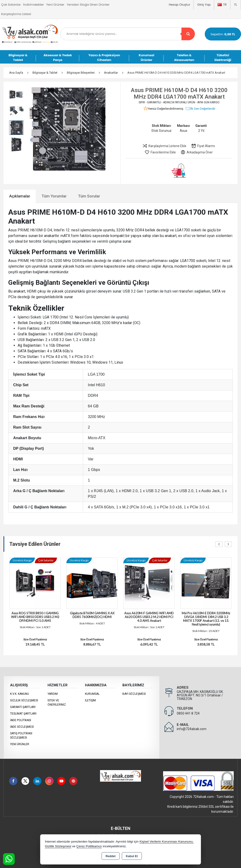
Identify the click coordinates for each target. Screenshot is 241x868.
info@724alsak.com (192, 729)
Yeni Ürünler (20, 744)
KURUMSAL (92, 694)
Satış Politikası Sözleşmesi (21, 735)
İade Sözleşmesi (22, 727)
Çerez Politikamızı (89, 846)
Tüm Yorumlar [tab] (54, 196)
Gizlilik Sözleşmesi (24, 700)
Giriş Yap (204, 5)
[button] (102, 149)
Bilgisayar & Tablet (18, 58)
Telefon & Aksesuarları (184, 58)
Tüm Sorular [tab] (89, 196)
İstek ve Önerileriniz (57, 703)
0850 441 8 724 (188, 713)
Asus (184, 131)
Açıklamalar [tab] (20, 196)
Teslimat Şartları (23, 714)
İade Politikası (21, 720)
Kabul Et (132, 856)
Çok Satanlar (11, 5)
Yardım (53, 694)
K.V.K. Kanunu (20, 694)
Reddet (110, 856)
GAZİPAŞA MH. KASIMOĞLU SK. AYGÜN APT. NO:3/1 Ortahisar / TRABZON (200, 695)
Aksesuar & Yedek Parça (58, 58)
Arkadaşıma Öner (197, 152)
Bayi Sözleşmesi (134, 694)
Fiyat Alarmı (203, 146)
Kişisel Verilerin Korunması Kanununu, (167, 842)
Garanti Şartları (23, 707)
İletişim (90, 700)
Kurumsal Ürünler (146, 58)
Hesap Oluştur (179, 5)
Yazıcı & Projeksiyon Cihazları (104, 58)
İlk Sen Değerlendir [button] (200, 109)
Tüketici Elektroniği (223, 58)
